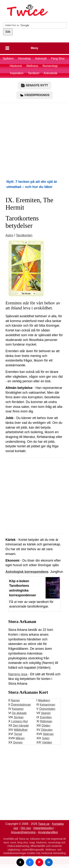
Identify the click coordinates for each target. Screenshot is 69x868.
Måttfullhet (21, 730)
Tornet (18, 734)
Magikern (44, 700)
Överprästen (47, 709)
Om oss (26, 828)
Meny (34, 48)
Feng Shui (58, 59)
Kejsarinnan (47, 705)
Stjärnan (48, 734)
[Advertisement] (34, 141)
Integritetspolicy (43, 828)
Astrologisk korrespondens (27, 572)
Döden (46, 726)
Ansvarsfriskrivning (23, 832)
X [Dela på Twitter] (20, 862)
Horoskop (24, 59)
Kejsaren (18, 709)
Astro (9, 235)
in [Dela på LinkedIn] (49, 862)
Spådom (8, 59)
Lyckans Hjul (19, 721)
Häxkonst (16, 66)
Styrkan (18, 717)
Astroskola (50, 73)
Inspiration (17, 73)
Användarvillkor (48, 832)
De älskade (19, 713)
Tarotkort (33, 73)
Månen (20, 738)
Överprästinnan (21, 705)
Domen (18, 742)
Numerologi (50, 66)
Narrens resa (18, 674)
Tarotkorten (24, 235)
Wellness (32, 66)
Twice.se (44, 824)
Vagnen (46, 713)
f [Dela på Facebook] (30, 862)
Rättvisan (46, 721)
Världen (47, 742)
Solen (46, 738)
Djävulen (47, 730)
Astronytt (41, 59)
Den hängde (21, 726)
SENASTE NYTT (35, 85)
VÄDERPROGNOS (35, 95)
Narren (15, 700)
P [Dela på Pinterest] (39, 862)
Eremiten (46, 717)
